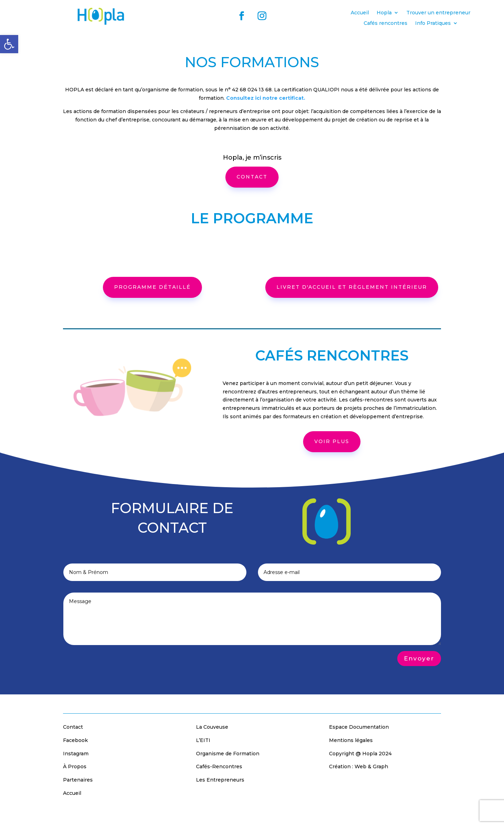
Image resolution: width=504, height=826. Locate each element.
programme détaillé (152, 287)
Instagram (76, 754)
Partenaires (78, 780)
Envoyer (419, 658)
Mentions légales (351, 740)
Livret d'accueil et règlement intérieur (352, 287)
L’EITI (203, 740)
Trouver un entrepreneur (438, 13)
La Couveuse (212, 727)
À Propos (75, 766)
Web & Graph (371, 766)
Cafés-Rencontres (219, 766)
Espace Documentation (359, 727)
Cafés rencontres (386, 23)
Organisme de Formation (228, 754)
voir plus (332, 441)
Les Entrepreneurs (220, 780)
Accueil (360, 13)
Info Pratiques (433, 23)
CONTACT (252, 177)
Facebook (75, 740)
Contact (73, 727)
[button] (9, 44)
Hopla (384, 13)
